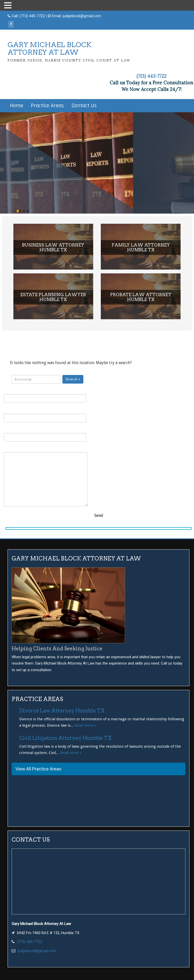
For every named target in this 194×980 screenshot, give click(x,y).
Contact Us (84, 106)
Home (17, 106)
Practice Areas (47, 106)
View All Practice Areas (38, 769)
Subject (45, 434)
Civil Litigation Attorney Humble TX (65, 738)
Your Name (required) (45, 396)
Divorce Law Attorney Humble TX (62, 711)
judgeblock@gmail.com (82, 16)
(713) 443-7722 (32, 16)
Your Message (46, 476)
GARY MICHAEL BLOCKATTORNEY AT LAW (50, 49)
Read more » (85, 725)
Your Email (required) (45, 415)
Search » (73, 379)
